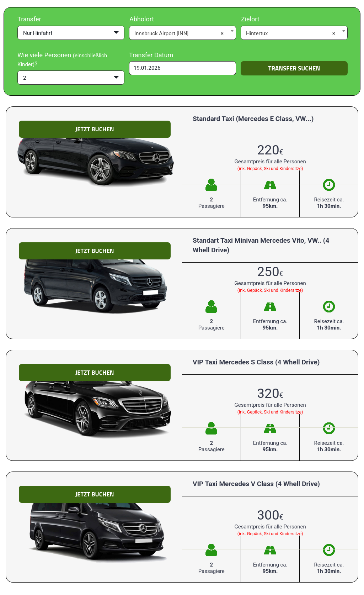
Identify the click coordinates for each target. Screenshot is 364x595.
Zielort (250, 19)
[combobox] (183, 32)
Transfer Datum (151, 55)
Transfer (29, 19)
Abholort (142, 19)
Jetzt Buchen (95, 129)
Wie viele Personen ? (62, 60)
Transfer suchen (294, 68)
